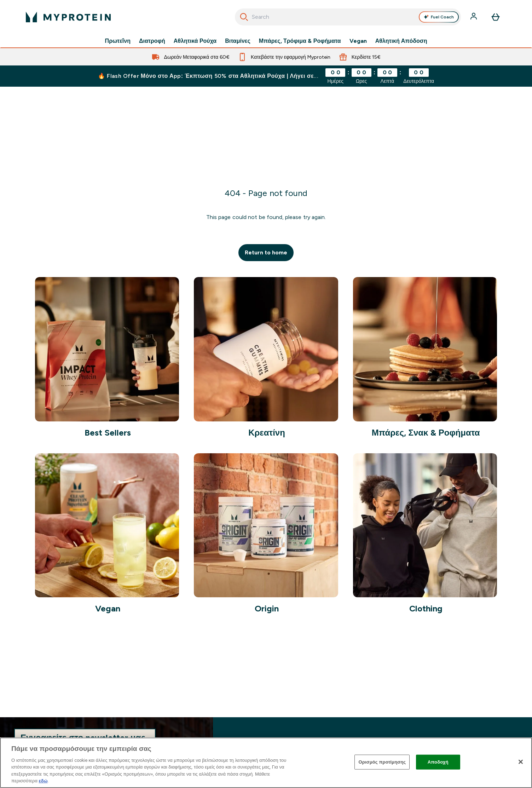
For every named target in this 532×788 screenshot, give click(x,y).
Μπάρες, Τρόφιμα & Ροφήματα (300, 41)
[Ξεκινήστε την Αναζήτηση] (244, 17)
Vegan (358, 41)
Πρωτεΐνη (118, 41)
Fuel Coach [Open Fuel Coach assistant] (439, 17)
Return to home (266, 252)
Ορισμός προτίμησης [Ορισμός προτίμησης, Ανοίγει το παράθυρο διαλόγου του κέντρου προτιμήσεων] (382, 762)
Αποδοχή (438, 762)
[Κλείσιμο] (521, 762)
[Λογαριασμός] (474, 17)
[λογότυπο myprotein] (68, 17)
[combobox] (348, 17)
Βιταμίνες (238, 41)
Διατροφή (152, 41)
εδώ (43, 781)
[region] (266, 763)
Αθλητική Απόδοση (401, 41)
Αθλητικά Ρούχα (195, 41)
